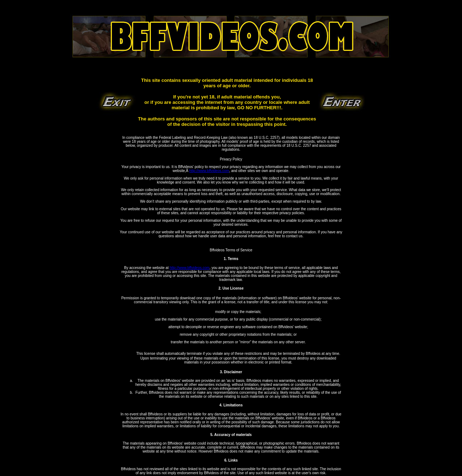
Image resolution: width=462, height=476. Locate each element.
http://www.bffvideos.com (209, 171)
